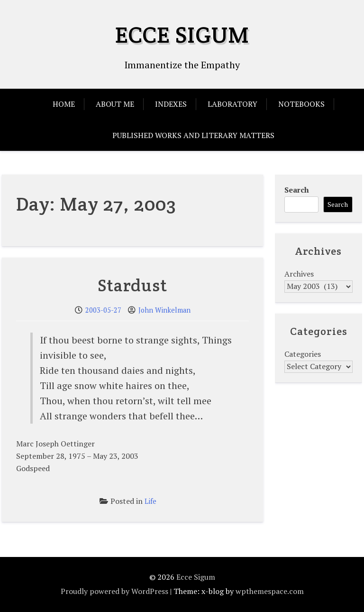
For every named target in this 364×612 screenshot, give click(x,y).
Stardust (132, 285)
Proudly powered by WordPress (114, 591)
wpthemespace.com (270, 591)
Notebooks (301, 104)
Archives (299, 274)
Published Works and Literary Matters (193, 135)
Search (297, 190)
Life (150, 501)
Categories (303, 354)
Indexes (171, 104)
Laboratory (232, 104)
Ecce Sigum (182, 35)
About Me (115, 104)
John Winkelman (164, 310)
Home (64, 104)
